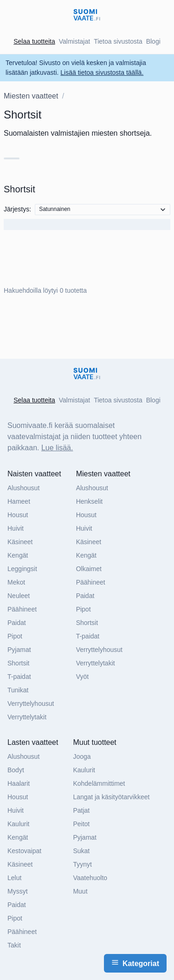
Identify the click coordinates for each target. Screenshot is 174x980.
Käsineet (20, 542)
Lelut (14, 878)
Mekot (16, 582)
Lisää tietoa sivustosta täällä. (102, 72)
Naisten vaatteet (34, 474)
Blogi (153, 41)
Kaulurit (18, 824)
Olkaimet (89, 569)
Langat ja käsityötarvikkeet (111, 797)
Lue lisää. (57, 448)
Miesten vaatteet (31, 96)
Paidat (17, 623)
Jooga (82, 756)
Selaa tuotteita (34, 41)
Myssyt (18, 891)
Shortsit (18, 663)
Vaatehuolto (90, 878)
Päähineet (22, 609)
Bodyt (16, 770)
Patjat (81, 810)
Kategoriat (135, 963)
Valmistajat (74, 41)
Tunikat (18, 690)
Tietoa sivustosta (118, 41)
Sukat (81, 851)
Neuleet (19, 596)
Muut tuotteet (94, 742)
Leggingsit (22, 569)
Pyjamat (19, 650)
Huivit (16, 528)
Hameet (19, 501)
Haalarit (19, 783)
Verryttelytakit (27, 717)
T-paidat (19, 677)
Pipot (15, 636)
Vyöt (83, 677)
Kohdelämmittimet (99, 783)
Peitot (81, 824)
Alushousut (23, 488)
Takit (14, 945)
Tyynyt (82, 864)
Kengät (18, 555)
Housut (18, 515)
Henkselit (90, 501)
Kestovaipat (24, 851)
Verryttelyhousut (31, 704)
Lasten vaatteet (33, 742)
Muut (80, 891)
